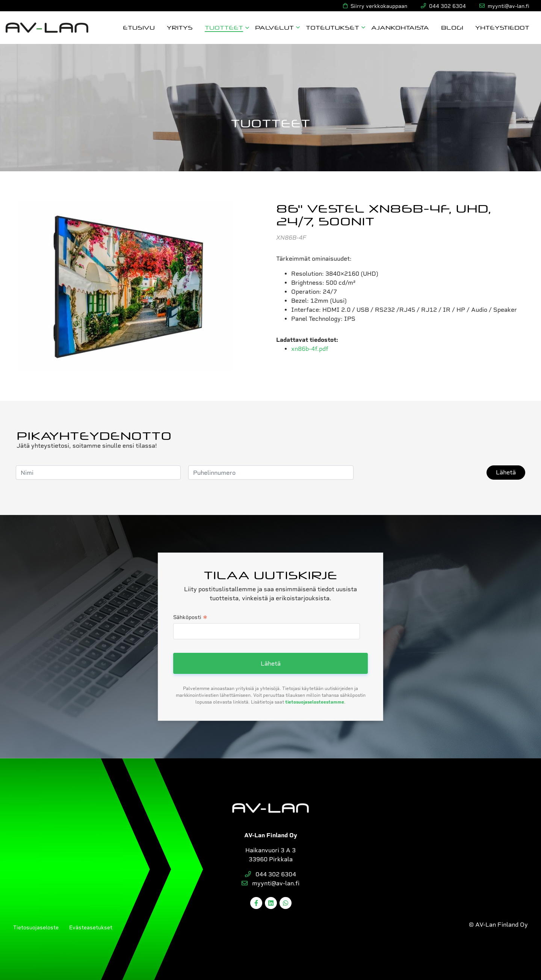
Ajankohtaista (400, 27)
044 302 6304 (270, 874)
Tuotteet (224, 27)
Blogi (452, 27)
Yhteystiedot (502, 27)
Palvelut (274, 27)
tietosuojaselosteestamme (315, 702)
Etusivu (139, 27)
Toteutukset (332, 27)
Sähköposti (190, 618)
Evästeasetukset (91, 927)
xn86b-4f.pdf (310, 349)
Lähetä (506, 472)
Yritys (180, 27)
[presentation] (418, 473)
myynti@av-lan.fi (270, 883)
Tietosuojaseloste (36, 927)
